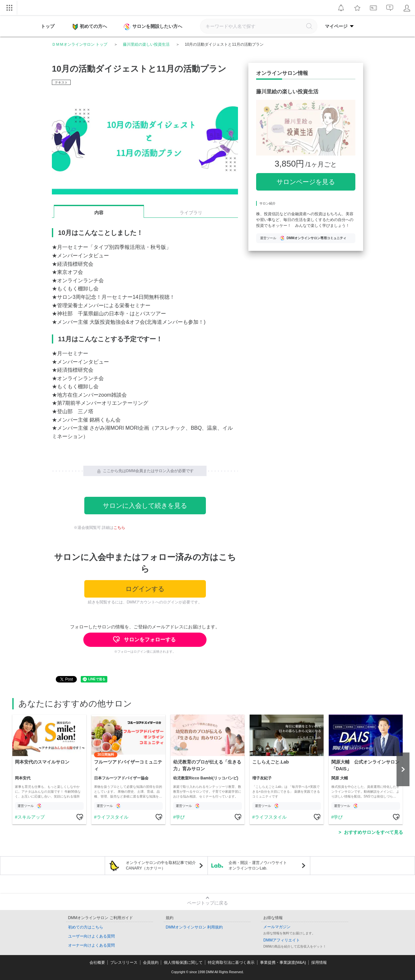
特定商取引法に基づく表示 (231, 962)
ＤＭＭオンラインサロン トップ (80, 44)
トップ (48, 26)
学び (180, 817)
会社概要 (97, 962)
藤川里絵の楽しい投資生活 (146, 44)
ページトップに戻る (207, 903)
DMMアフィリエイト (282, 940)
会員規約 (151, 962)
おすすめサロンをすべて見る (373, 832)
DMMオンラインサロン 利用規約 (194, 927)
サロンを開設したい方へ (154, 27)
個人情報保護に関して (183, 962)
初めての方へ (90, 27)
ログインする (145, 589)
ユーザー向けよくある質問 (91, 936)
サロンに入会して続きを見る (145, 506)
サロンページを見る (306, 182)
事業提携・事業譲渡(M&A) (283, 962)
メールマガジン (277, 927)
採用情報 (319, 962)
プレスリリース (124, 962)
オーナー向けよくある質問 (91, 945)
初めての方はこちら (86, 927)
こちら (119, 528)
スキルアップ (31, 817)
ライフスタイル (112, 817)
